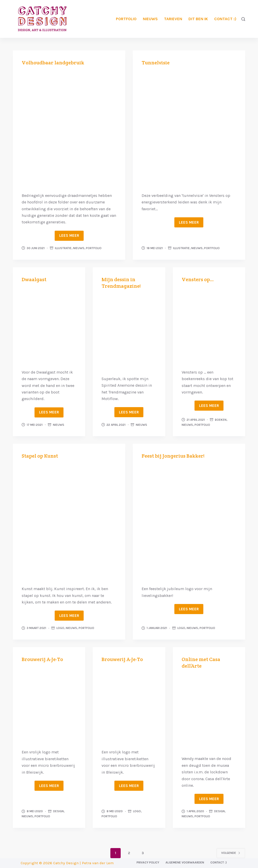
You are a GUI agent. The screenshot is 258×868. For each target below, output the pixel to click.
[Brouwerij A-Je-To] (49, 705)
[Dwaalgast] (49, 325)
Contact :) (225, 19)
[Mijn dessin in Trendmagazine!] (129, 332)
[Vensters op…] (209, 325)
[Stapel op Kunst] (69, 522)
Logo (60, 628)
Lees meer (69, 235)
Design (58, 811)
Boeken (221, 420)
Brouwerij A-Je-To (42, 659)
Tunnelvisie (156, 63)
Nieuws (150, 19)
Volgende (231, 853)
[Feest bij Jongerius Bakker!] (189, 522)
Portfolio (126, 19)
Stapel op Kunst (40, 456)
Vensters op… (198, 279)
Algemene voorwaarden (185, 862)
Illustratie (63, 248)
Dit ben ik (198, 19)
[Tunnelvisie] (189, 128)
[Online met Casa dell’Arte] (209, 712)
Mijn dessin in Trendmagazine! (121, 283)
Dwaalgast (34, 279)
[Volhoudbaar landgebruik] (69, 128)
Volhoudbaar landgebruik (53, 63)
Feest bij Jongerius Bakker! (173, 456)
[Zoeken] (243, 19)
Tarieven (173, 19)
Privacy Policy (148, 862)
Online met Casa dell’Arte (201, 663)
